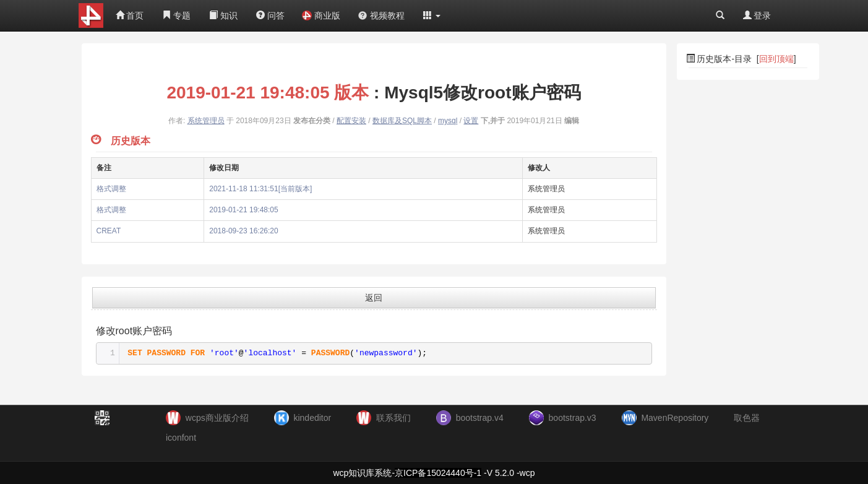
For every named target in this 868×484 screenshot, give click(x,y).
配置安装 (351, 121)
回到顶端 (776, 59)
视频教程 (381, 15)
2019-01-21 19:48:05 (243, 210)
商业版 (321, 15)
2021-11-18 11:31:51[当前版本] (260, 189)
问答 (270, 15)
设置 (471, 121)
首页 (130, 15)
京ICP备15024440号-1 (438, 473)
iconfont (181, 438)
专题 (176, 15)
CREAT (109, 231)
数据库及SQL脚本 (402, 121)
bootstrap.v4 (480, 418)
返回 (374, 298)
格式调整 (111, 189)
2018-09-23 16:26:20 (243, 231)
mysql (448, 121)
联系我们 (393, 418)
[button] (432, 15)
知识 (223, 15)
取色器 (747, 418)
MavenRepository (675, 418)
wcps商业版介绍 (217, 418)
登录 (757, 15)
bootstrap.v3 (573, 418)
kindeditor (312, 418)
